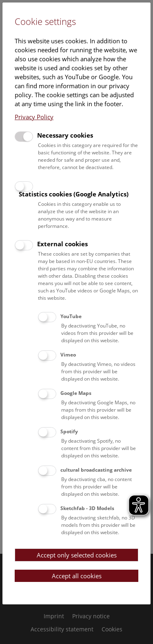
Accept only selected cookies (77, 555)
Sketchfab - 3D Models (87, 508)
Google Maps (76, 393)
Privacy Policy (34, 117)
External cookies (62, 244)
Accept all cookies (77, 576)
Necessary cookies (65, 135)
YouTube (71, 316)
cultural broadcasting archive (96, 470)
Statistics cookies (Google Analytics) (74, 194)
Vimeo (68, 355)
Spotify (69, 431)
